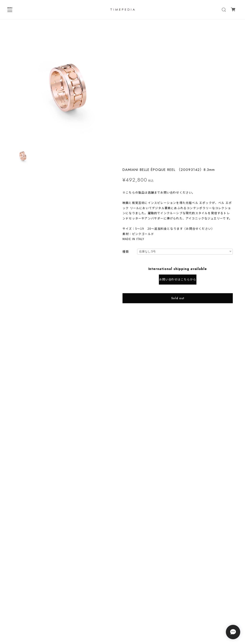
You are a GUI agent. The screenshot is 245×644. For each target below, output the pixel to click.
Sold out (178, 164)
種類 (126, 118)
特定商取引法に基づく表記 (122, 617)
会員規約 (122, 624)
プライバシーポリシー (122, 611)
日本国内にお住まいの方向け (178, 180)
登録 (152, 593)
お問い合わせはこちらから (178, 145)
